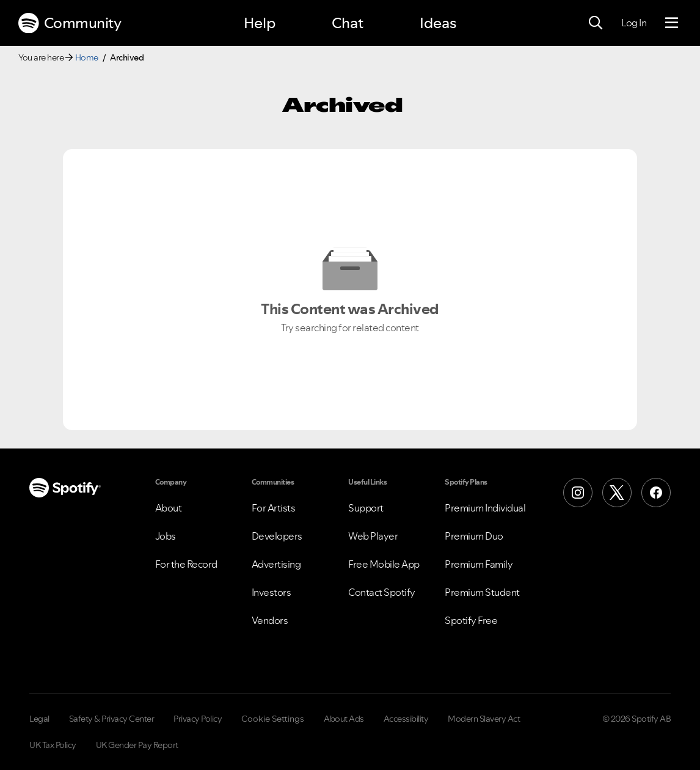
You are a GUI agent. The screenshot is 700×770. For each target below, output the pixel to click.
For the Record (186, 564)
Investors (272, 592)
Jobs (166, 536)
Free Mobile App (384, 564)
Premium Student (482, 592)
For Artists (274, 508)
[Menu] (672, 23)
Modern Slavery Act (484, 719)
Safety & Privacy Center (112, 719)
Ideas (438, 23)
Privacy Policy (198, 719)
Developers (277, 536)
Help (260, 23)
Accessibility (406, 719)
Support (366, 508)
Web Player (373, 536)
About (169, 508)
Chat (348, 23)
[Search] (596, 23)
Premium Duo (474, 536)
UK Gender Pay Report (137, 745)
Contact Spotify (382, 592)
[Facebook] (656, 493)
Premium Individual (485, 508)
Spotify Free (471, 620)
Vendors (270, 620)
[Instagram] (578, 493)
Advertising (276, 564)
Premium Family (479, 564)
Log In (634, 23)
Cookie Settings (273, 719)
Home (87, 57)
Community (70, 23)
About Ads (344, 719)
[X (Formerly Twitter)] (617, 493)
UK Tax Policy (53, 745)
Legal (39, 719)
